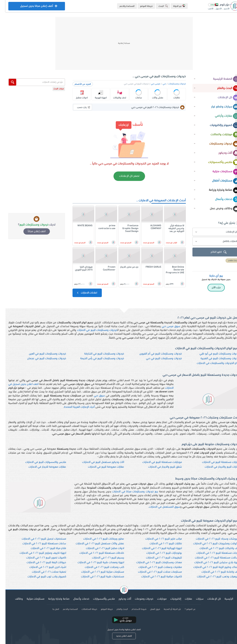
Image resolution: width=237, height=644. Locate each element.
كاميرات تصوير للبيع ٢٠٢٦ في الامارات (41, 558)
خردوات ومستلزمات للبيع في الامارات (92, 330)
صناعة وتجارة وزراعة (218, 190)
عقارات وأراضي (222, 116)
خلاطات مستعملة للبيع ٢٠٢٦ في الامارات (96, 553)
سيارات (194, 599)
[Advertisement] (119, 43)
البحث (158, 6)
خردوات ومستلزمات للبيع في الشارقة (99, 354)
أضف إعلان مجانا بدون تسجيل (31, 7)
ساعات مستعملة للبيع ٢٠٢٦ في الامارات (39, 544)
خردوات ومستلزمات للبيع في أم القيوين (155, 354)
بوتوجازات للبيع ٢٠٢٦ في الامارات (159, 553)
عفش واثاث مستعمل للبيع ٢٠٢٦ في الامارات (94, 544)
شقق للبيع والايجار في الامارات (160, 467)
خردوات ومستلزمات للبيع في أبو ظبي (214, 354)
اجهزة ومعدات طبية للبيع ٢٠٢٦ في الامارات (95, 563)
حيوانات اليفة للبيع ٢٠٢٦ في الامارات (41, 563)
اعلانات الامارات (81, 293)
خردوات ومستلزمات (219, 144)
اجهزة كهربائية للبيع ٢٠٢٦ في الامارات (156, 548)
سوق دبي (94, 396)
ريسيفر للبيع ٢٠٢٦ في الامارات (103, 558)
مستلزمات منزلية (220, 172)
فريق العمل (150, 609)
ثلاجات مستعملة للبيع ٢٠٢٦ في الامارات (213, 553)
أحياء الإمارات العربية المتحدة (74, 407)
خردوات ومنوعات (139, 599)
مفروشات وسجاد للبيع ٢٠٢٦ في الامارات (212, 539)
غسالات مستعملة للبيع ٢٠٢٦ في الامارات (212, 558)
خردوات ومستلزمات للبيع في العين (42, 354)
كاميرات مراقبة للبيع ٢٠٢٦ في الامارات (156, 577)
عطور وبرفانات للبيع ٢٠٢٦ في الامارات (98, 539)
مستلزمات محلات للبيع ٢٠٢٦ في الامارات (154, 572)
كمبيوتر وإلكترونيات (219, 125)
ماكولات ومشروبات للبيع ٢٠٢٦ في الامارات (211, 544)
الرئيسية (223, 599)
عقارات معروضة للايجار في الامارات (42, 467)
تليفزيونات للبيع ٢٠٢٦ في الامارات (158, 558)
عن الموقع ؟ (185, 609)
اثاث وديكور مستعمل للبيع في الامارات (98, 462)
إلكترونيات (170, 599)
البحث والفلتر (223, 88)
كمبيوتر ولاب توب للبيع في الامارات (41, 577)
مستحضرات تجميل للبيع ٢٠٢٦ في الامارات (38, 539)
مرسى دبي (150, 84)
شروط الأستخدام (134, 609)
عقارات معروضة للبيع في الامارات (101, 467)
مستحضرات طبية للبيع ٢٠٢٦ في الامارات (97, 577)
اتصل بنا (50, 609)
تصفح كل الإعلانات (124, 176)
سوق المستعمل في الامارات (159, 507)
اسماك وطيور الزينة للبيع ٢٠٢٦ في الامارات (211, 567)
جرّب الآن (211, 288)
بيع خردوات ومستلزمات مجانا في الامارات (130, 492)
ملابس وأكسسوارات (218, 162)
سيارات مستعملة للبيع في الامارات (215, 462)
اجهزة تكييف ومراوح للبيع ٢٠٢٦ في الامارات (37, 553)
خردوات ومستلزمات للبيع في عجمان (41, 359)
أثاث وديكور (223, 153)
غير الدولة (174, 6)
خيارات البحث (53, 89)
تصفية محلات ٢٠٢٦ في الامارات (44, 572)
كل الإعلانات (223, 98)
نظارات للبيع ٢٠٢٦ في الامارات (160, 544)
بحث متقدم (227, 261)
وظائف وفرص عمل (219, 209)
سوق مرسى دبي (165, 326)
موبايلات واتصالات (219, 135)
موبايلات (156, 599)
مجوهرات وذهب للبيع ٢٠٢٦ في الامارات (213, 577)
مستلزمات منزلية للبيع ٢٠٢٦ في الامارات (97, 572)
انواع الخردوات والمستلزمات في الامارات (213, 363)
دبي (159, 84)
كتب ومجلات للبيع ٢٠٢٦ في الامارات (99, 567)
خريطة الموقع (141, 6)
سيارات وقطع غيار (220, 107)
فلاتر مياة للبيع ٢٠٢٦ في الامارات (43, 548)
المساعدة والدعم (122, 6)
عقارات (183, 599)
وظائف (14, 599)
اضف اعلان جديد (118, 636)
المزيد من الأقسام (77, 84)
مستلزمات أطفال (220, 181)
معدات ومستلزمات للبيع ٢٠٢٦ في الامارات (154, 563)
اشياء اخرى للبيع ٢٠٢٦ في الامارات (42, 567)
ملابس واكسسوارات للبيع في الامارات (40, 462)
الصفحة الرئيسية (221, 79)
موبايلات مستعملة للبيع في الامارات (157, 462)
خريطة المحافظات (84, 609)
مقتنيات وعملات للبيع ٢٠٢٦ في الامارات (155, 567)
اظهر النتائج (214, 252)
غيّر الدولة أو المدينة (167, 609)
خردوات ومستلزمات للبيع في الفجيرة (215, 359)
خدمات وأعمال (222, 199)
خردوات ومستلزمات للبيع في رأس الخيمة (97, 359)
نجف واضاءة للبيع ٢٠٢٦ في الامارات (215, 572)
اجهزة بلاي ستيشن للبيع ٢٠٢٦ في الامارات (212, 563)
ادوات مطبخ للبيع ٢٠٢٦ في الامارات (100, 548)
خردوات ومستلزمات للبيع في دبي (158, 359)
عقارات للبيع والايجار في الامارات (217, 467)
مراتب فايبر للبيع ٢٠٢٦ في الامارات (158, 539)
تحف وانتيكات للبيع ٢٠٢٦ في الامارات (214, 548)
